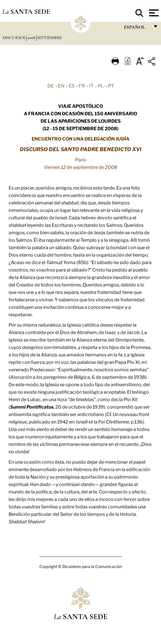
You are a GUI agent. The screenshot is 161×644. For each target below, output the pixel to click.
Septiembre (49, 38)
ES (72, 85)
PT (111, 85)
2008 (32, 38)
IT (91, 85)
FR (82, 85)
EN (61, 85)
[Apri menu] (153, 13)
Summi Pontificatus (32, 406)
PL (101, 85)
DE (51, 85)
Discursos (15, 38)
